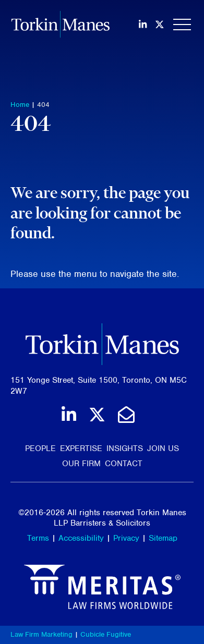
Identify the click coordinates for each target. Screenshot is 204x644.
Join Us (163, 448)
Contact (124, 464)
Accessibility (81, 538)
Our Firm (81, 464)
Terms (38, 538)
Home (20, 105)
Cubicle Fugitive (106, 634)
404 (43, 105)
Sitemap (163, 538)
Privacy (126, 538)
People (40, 448)
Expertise (81, 448)
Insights (125, 448)
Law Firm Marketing (41, 634)
